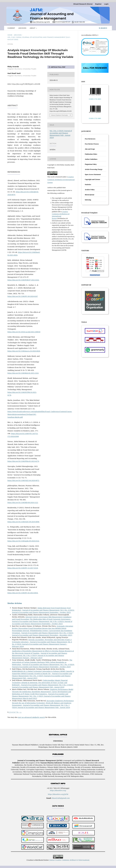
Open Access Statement (93, 174)
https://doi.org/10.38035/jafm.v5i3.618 (26, 84)
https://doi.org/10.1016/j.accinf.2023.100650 (24, 332)
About (33, 28)
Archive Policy (90, 190)
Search (103, 28)
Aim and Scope (90, 149)
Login (106, 4)
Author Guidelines (91, 159)
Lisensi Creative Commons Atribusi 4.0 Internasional (69, 860)
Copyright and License (92, 179)
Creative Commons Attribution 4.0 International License (61, 180)
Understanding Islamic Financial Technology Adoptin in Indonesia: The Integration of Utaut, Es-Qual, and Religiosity (40, 683)
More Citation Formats (59, 115)
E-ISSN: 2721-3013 (95, 99)
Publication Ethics (91, 154)
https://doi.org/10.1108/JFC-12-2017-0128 (23, 568)
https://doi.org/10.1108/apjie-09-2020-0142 (23, 541)
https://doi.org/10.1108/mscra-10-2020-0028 (24, 351)
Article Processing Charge (94, 169)
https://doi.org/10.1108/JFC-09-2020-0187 (23, 296)
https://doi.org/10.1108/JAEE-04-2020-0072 (23, 480)
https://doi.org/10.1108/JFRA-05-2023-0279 (23, 461)
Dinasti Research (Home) (83, 4)
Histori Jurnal (89, 195)
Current (11, 28)
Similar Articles (15, 603)
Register (98, 4)
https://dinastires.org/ (58, 790)
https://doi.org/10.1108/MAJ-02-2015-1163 (23, 373)
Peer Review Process (92, 144)
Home (10, 35)
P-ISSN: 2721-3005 (95, 118)
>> (21, 712)
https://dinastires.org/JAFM (58, 794)
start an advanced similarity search (31, 717)
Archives (22, 28)
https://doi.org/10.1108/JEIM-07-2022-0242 (23, 280)
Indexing (88, 200)
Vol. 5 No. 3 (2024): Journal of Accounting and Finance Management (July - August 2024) (39, 38)
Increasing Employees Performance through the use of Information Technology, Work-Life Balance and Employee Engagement (43, 703)
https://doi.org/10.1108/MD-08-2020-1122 (23, 502)
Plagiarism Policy (91, 164)
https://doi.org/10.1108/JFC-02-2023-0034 (23, 593)
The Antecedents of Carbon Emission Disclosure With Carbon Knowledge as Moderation (42, 662)
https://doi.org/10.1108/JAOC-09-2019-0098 (23, 522)
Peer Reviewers (90, 139)
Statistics (88, 185)
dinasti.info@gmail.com (61, 798)
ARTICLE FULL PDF (58, 67)
